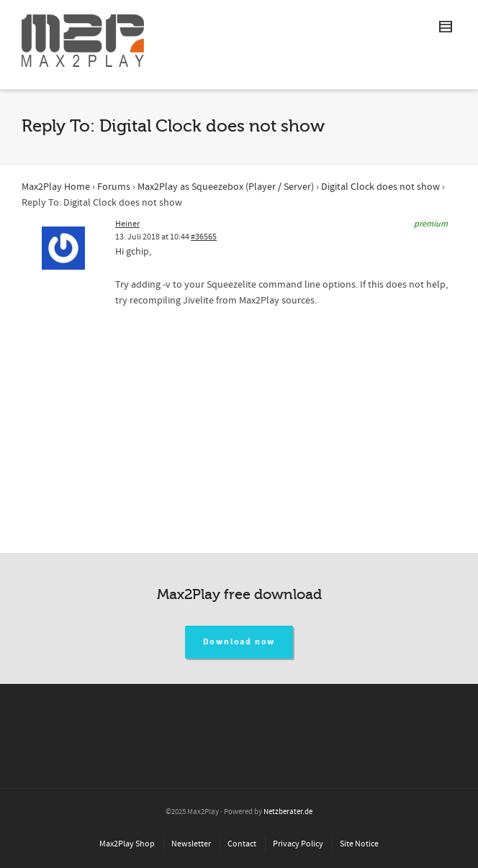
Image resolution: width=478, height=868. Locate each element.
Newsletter (191, 844)
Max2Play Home (56, 187)
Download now (239, 642)
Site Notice (359, 844)
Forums (114, 187)
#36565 (204, 237)
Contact (242, 844)
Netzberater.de (288, 812)
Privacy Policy (298, 844)
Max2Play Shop (127, 844)
